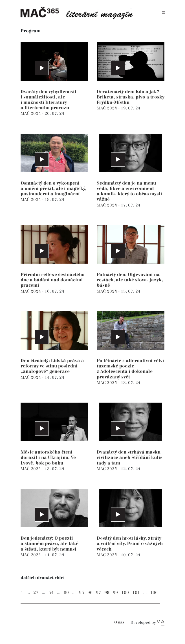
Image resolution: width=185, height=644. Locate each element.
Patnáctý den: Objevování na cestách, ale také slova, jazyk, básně (130, 280)
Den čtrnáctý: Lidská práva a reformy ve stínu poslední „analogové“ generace (52, 366)
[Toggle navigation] (163, 13)
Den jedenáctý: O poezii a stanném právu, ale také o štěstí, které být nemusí (49, 544)
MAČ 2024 (31, 114)
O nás (119, 622)
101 (136, 593)
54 (51, 593)
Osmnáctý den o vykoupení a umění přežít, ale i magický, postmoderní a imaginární (54, 189)
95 (82, 593)
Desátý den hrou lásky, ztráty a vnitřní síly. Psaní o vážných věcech (130, 544)
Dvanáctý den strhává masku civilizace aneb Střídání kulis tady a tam (130, 458)
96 (90, 593)
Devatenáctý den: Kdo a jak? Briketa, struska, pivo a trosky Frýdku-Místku (131, 97)
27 (36, 593)
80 (66, 593)
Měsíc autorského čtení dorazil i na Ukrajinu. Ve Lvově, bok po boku (48, 458)
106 (154, 593)
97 (98, 593)
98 (107, 593)
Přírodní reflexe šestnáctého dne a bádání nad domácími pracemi (53, 280)
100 (125, 593)
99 (115, 593)
